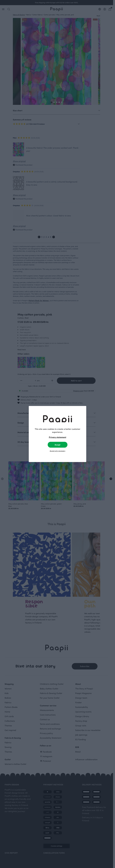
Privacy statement (58, 437)
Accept (57, 445)
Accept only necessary (58, 451)
